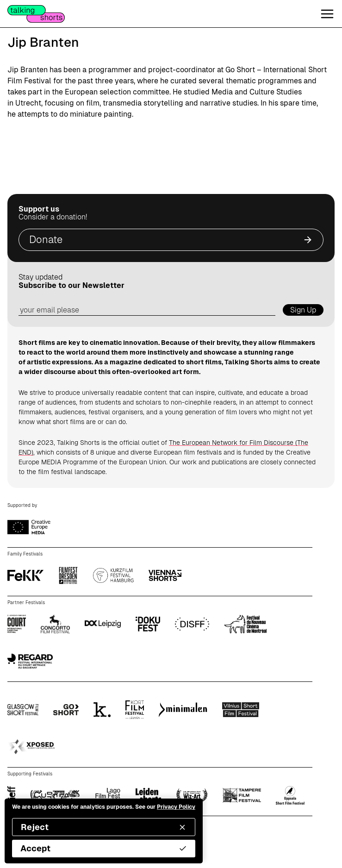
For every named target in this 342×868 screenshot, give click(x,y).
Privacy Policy (176, 807)
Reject (104, 827)
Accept (104, 848)
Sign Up (303, 310)
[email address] (147, 310)
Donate (171, 240)
